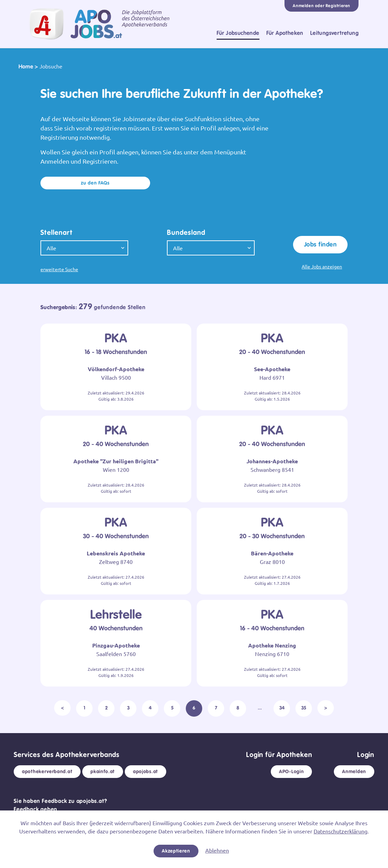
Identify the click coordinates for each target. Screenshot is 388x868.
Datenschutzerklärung (341, 831)
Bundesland (186, 232)
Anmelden (354, 771)
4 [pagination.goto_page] (150, 708)
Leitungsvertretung (334, 33)
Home (26, 67)
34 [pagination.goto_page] (282, 708)
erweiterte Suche (59, 269)
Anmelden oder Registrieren (322, 6)
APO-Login (291, 771)
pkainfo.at (103, 771)
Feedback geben (35, 809)
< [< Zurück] (62, 708)
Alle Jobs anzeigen (322, 266)
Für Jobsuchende (238, 33)
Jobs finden (320, 244)
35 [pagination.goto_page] (304, 708)
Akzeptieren (176, 851)
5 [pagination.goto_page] (172, 708)
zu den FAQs (95, 183)
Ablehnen (217, 850)
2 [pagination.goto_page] (106, 708)
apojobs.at (145, 771)
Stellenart (57, 232)
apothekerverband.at (47, 771)
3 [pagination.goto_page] (128, 708)
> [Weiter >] (326, 708)
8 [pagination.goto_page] (238, 708)
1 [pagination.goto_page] (84, 708)
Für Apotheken (285, 33)
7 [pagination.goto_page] (216, 708)
